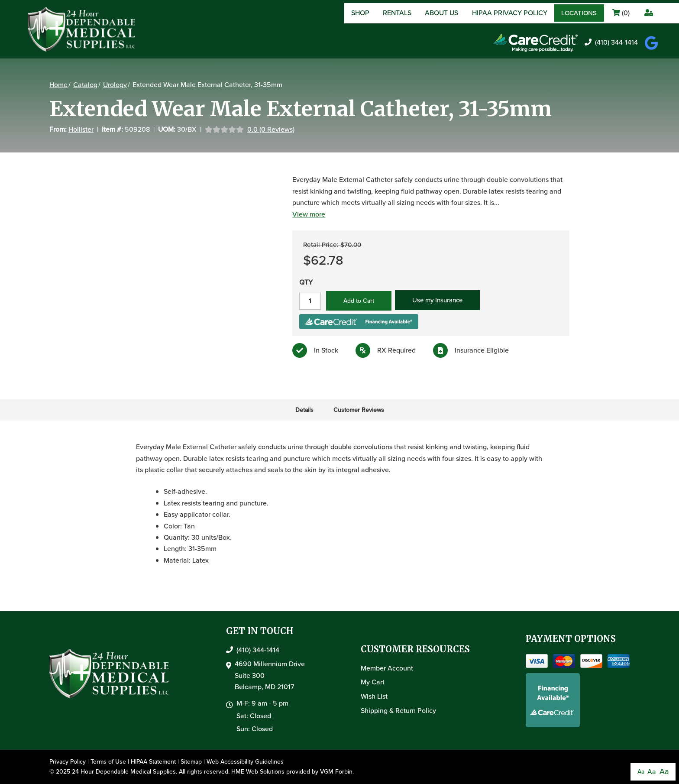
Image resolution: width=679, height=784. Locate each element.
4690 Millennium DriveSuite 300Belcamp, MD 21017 (270, 675)
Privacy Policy (68, 762)
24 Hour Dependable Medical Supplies (124, 772)
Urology (115, 85)
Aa (641, 772)
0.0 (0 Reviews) (271, 129)
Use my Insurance (436, 300)
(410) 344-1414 (611, 42)
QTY (305, 282)
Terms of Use (108, 762)
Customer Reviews (359, 410)
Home (58, 85)
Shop (360, 13)
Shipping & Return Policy (398, 711)
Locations (579, 13)
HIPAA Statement (153, 762)
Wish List (374, 696)
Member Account (387, 668)
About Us (441, 13)
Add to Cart (357, 301)
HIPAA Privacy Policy (510, 13)
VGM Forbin (336, 772)
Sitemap (191, 762)
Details (304, 410)
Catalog (85, 85)
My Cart (373, 682)
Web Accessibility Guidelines (245, 762)
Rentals (397, 13)
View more (307, 214)
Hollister (81, 129)
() (621, 13)
